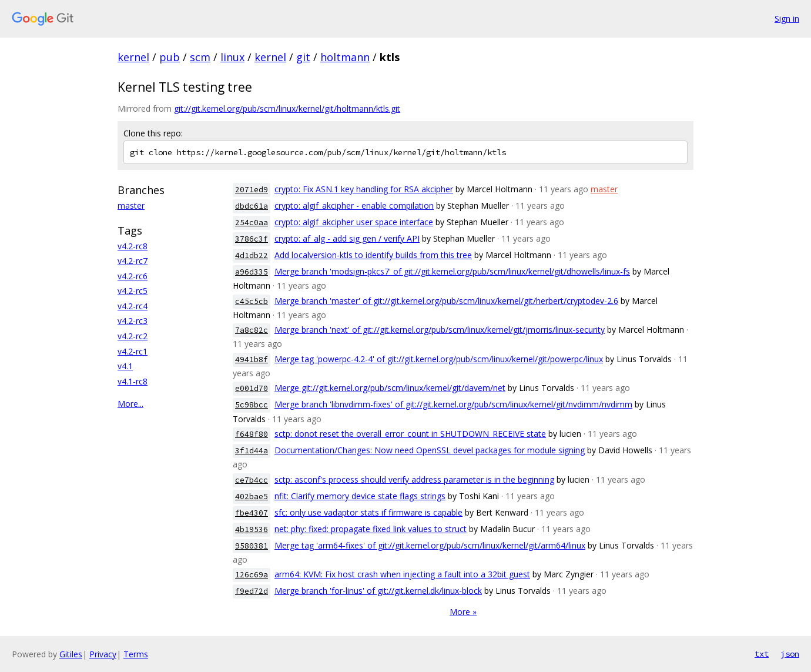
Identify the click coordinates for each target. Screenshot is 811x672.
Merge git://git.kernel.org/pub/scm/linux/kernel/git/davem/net (390, 388)
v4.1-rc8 (133, 381)
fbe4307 (252, 513)
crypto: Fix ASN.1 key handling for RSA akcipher (364, 189)
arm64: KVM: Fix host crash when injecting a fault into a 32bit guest (402, 574)
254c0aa (252, 223)
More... (130, 404)
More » (463, 612)
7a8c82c (252, 330)
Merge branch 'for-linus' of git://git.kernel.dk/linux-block (378, 591)
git (303, 57)
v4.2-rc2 (133, 336)
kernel (133, 57)
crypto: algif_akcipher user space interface (354, 222)
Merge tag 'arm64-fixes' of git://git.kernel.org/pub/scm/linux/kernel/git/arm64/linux (430, 545)
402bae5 (252, 497)
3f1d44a (252, 451)
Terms (136, 654)
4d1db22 (252, 255)
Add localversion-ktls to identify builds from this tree (373, 255)
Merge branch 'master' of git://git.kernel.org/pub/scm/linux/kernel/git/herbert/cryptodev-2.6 (446, 301)
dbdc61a (252, 206)
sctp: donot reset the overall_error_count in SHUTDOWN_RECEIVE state (410, 434)
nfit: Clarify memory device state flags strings (360, 496)
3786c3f (252, 239)
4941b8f (252, 360)
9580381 (252, 546)
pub (170, 57)
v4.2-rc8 (133, 246)
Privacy (103, 654)
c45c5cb (252, 301)
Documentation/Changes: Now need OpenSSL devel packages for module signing (430, 450)
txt (762, 654)
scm (200, 57)
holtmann (345, 57)
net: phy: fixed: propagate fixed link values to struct (371, 529)
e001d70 (252, 388)
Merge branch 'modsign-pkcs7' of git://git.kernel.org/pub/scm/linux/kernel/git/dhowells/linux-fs (452, 271)
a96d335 (252, 272)
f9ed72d (252, 591)
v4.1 (125, 366)
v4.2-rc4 (133, 306)
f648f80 (252, 434)
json (790, 654)
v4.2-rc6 (133, 276)
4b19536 (252, 529)
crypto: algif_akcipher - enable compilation (354, 205)
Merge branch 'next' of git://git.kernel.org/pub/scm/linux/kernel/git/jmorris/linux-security (440, 330)
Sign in (787, 19)
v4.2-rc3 (133, 321)
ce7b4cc (252, 480)
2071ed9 (252, 190)
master (131, 205)
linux (232, 57)
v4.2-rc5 (133, 291)
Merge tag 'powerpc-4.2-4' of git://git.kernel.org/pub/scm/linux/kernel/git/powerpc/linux (439, 359)
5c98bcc (252, 405)
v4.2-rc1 (133, 351)
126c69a (252, 575)
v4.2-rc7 (133, 261)
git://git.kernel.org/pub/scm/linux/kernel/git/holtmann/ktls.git (287, 108)
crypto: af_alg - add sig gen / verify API (347, 238)
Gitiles (71, 654)
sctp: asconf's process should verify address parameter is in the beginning (414, 479)
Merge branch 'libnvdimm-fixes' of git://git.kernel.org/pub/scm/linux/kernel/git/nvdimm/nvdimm (453, 404)
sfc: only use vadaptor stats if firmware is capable (368, 512)
